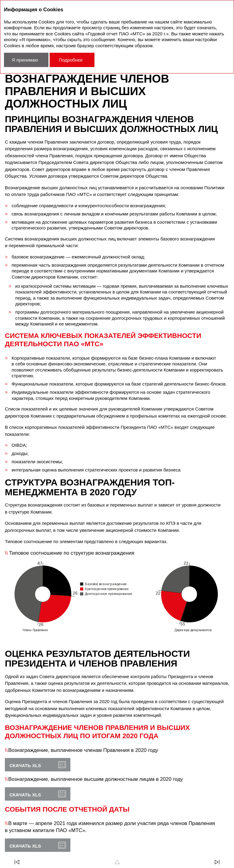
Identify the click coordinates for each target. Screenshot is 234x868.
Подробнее (71, 60)
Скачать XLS (25, 765)
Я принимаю (25, 60)
